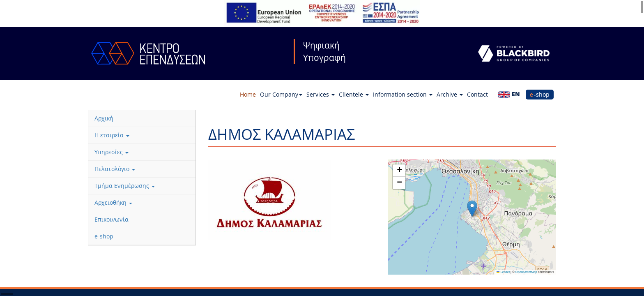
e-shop (540, 94)
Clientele (354, 94)
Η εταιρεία (112, 135)
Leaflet (503, 272)
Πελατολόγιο (115, 169)
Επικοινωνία (112, 219)
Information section (403, 94)
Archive (450, 94)
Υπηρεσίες (112, 152)
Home (248, 94)
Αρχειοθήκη (113, 202)
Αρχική (104, 118)
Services (321, 94)
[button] (472, 209)
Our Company (281, 94)
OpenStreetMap (526, 272)
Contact (477, 94)
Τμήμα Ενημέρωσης (125, 186)
